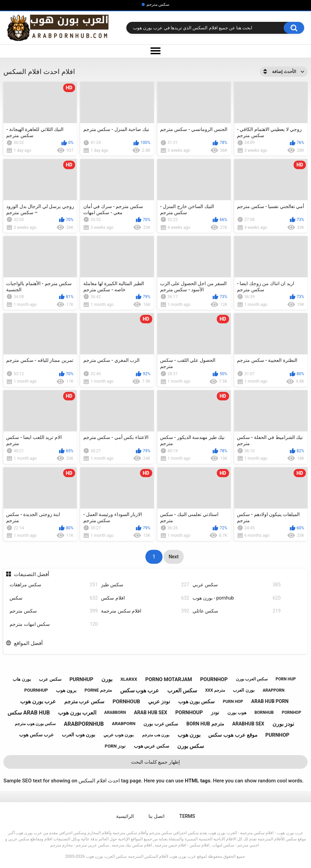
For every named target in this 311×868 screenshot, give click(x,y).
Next (174, 557)
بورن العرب (244, 690)
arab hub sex (151, 712)
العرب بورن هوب (77, 713)
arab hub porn (270, 701)
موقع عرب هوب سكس (233, 735)
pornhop (291, 712)
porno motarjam (169, 679)
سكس (54, 598)
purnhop (277, 735)
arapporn (273, 690)
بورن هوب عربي (119, 735)
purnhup (81, 679)
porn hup (286, 679)
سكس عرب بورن (161, 724)
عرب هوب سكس (140, 690)
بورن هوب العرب (79, 735)
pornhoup (189, 712)
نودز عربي (159, 702)
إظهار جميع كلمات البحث (155, 762)
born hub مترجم (205, 724)
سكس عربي (237, 585)
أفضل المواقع (28, 643)
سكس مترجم (158, 4)
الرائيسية (125, 816)
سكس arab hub (29, 713)
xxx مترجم (215, 690)
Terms (187, 816)
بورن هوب (189, 735)
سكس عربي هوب (152, 746)
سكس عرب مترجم (84, 702)
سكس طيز (145, 585)
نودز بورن (283, 724)
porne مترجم (98, 690)
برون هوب (66, 690)
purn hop (233, 702)
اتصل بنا (156, 816)
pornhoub (126, 702)
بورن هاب (22, 679)
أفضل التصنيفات (32, 574)
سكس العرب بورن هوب (106, 856)
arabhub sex (248, 724)
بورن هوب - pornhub (237, 598)
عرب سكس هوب (36, 735)
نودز (215, 712)
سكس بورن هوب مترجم (35, 724)
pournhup (36, 690)
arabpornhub (84, 724)
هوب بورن (237, 713)
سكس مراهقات (54, 585)
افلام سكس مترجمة (145, 611)
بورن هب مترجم (156, 735)
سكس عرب (50, 679)
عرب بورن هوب (38, 701)
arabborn (115, 712)
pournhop (214, 679)
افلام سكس (145, 598)
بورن (107, 679)
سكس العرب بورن (252, 679)
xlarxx (129, 679)
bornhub (264, 712)
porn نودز (115, 746)
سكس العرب (182, 690)
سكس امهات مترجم (54, 624)
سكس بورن (190, 746)
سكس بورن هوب (196, 702)
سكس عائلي (237, 611)
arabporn (124, 724)
